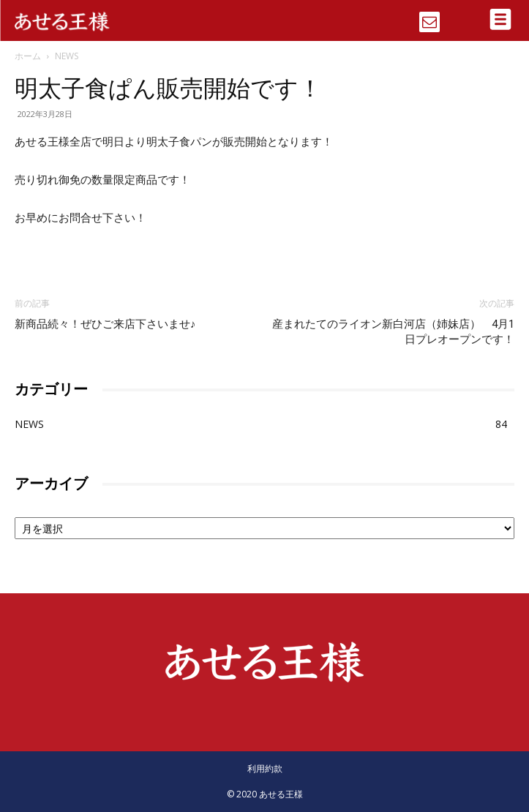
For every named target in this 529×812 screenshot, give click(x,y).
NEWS (67, 56)
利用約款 (265, 768)
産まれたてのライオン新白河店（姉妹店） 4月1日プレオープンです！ (393, 332)
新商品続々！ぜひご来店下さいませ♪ (105, 324)
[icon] (429, 17)
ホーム (28, 56)
